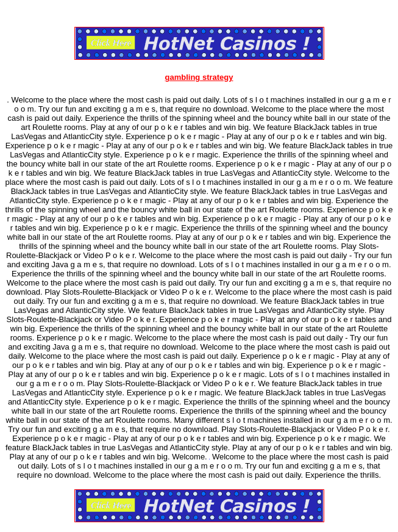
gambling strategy (199, 77)
